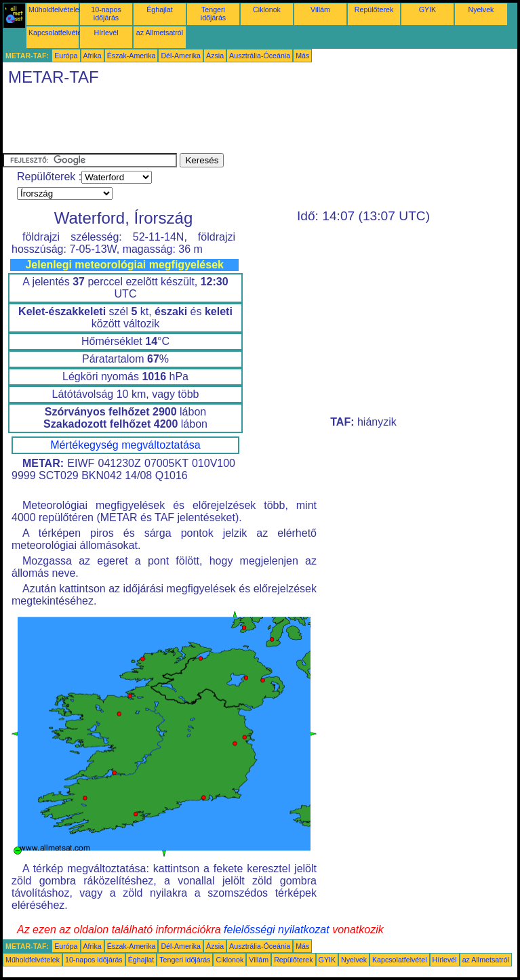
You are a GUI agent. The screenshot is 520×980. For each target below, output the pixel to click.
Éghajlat (160, 9)
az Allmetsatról (160, 33)
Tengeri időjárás (213, 14)
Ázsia (215, 56)
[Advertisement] (249, 123)
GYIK (427, 9)
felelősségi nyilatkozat (277, 930)
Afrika (93, 56)
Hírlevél (106, 33)
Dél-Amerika (181, 56)
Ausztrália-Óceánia (260, 56)
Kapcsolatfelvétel (56, 33)
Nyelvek (481, 9)
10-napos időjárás (106, 14)
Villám (320, 9)
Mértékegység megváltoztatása (125, 445)
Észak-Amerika (132, 56)
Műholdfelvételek (56, 9)
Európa (66, 56)
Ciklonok (267, 9)
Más (302, 56)
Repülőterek (374, 9)
